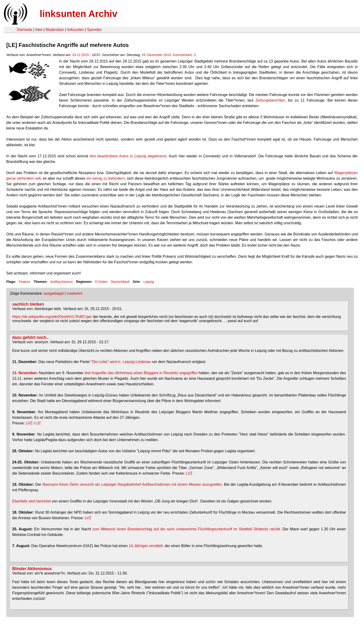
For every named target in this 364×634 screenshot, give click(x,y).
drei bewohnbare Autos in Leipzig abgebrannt (128, 156)
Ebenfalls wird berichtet (31, 501)
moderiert (75, 293)
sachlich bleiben (28, 304)
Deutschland (120, 282)
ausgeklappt (54, 293)
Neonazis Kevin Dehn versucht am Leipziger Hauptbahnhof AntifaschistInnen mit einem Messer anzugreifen (132, 484)
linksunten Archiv (78, 14)
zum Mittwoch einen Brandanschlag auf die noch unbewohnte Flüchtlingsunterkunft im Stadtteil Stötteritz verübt (186, 529)
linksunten (75, 30)
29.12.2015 (81, 55)
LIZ (38, 423)
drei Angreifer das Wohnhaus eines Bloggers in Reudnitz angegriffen (141, 373)
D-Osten (101, 282)
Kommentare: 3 (184, 55)
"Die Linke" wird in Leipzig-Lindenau (121, 362)
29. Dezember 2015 (156, 55)
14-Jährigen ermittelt (146, 546)
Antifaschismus (61, 282)
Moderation (55, 30)
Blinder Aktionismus (32, 569)
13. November (24, 373)
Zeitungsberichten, (271, 100)
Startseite (24, 30)
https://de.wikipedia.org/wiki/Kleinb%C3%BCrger (52, 317)
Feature (25, 282)
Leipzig (149, 282)
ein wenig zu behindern (106, 178)
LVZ (29, 423)
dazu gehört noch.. (30, 337)
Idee (39, 30)
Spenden (94, 30)
